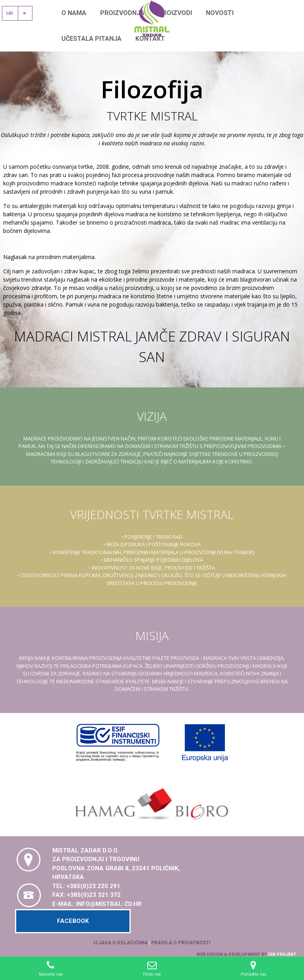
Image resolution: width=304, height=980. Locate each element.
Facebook (73, 921)
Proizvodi (175, 13)
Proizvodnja (122, 13)
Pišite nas (152, 968)
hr (18, 13)
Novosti (220, 13)
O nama (74, 13)
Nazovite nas (51, 968)
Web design (210, 954)
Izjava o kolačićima (121, 943)
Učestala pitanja (91, 39)
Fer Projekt (282, 954)
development (244, 954)
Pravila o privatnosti (181, 943)
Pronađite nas (253, 968)
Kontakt (150, 39)
